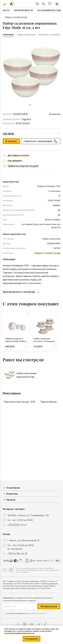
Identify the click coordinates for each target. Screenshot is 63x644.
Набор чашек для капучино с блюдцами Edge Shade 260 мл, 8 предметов (44, 340)
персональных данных (36, 613)
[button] (32, 105)
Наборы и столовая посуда (47, 253)
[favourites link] (50, 4)
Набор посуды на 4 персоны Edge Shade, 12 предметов (16, 340)
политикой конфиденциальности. (20, 633)
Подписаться (49, 606)
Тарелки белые (48, 402)
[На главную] (12, 4)
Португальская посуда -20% (19, 402)
